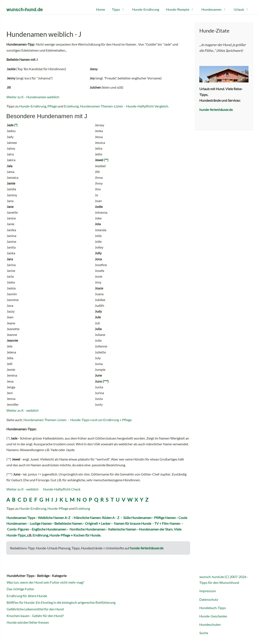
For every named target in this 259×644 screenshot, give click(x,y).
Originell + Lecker (98, 523)
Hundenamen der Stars (156, 529)
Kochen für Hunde (87, 535)
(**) (106, 160)
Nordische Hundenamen (87, 529)
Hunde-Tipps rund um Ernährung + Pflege (101, 420)
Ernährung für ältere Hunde (27, 596)
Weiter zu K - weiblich (22, 410)
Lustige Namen (41, 523)
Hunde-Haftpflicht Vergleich (147, 106)
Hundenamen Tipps (21, 518)
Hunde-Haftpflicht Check (62, 489)
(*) (16, 125)
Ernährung (40, 535)
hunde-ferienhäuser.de (147, 548)
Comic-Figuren (18, 529)
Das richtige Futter (20, 589)
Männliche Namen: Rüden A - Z (96, 518)
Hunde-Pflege (58, 508)
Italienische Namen (122, 529)
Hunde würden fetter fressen (28, 622)
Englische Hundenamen (49, 529)
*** (106, 381)
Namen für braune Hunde (132, 523)
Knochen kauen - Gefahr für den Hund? (35, 616)
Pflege (52, 106)
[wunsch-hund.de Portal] (25, 9)
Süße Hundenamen (137, 518)
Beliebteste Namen (68, 523)
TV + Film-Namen (167, 523)
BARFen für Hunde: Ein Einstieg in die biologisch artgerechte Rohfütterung (61, 602)
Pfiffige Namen (165, 518)
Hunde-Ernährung (33, 106)
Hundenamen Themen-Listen (101, 106)
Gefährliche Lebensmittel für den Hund (35, 609)
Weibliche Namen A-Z (54, 518)
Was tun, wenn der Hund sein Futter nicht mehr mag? (45, 582)
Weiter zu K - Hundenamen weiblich (33, 97)
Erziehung (71, 106)
